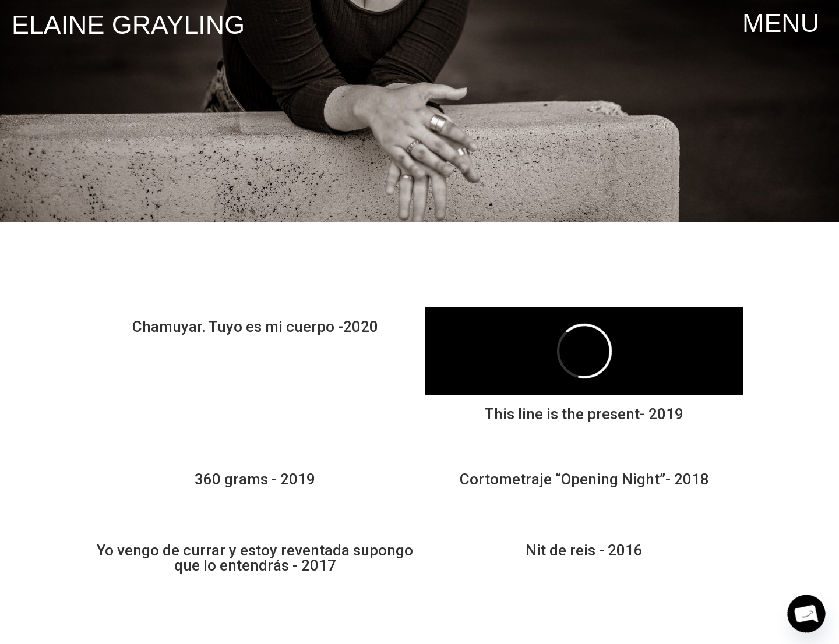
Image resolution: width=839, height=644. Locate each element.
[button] (781, 23)
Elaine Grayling (128, 24)
